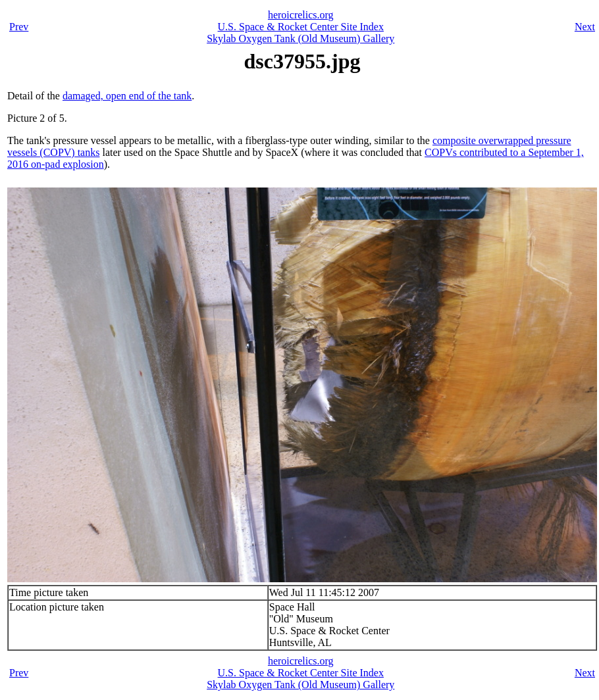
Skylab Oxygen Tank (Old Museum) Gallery (300, 38)
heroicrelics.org (301, 15)
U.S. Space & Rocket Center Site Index (301, 27)
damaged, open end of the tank (127, 96)
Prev (19, 27)
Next (585, 27)
